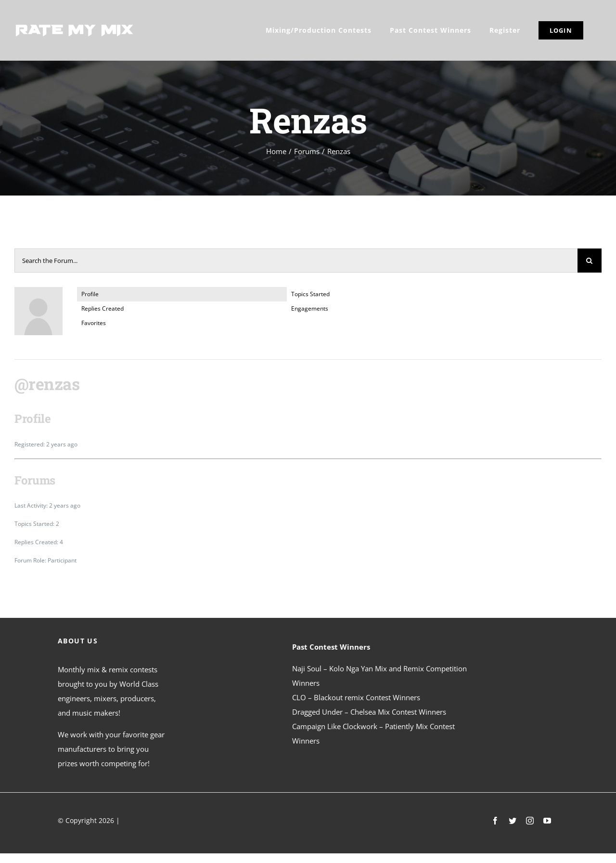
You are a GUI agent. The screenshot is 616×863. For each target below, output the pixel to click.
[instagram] (530, 821)
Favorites (94, 323)
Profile (90, 294)
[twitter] (513, 821)
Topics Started (310, 294)
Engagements (310, 308)
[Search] (590, 261)
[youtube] (547, 821)
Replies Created (103, 308)
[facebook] (495, 821)
